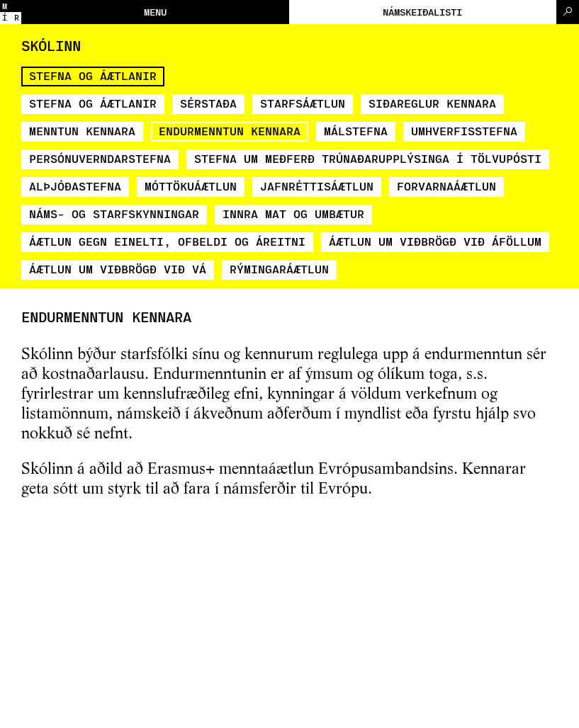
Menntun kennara (82, 131)
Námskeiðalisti (422, 12)
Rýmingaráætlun (279, 269)
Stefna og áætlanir (93, 75)
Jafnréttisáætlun (317, 186)
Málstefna (356, 131)
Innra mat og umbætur (293, 214)
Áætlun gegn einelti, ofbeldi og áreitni (167, 241)
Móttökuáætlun (191, 186)
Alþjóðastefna (75, 186)
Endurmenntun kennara (230, 131)
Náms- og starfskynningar (114, 214)
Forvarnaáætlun (446, 186)
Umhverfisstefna (464, 131)
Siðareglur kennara (432, 103)
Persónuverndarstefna (100, 158)
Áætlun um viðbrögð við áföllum (435, 241)
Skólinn (51, 45)
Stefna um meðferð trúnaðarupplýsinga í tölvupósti (368, 158)
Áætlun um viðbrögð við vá (118, 269)
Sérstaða (208, 103)
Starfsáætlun (303, 103)
